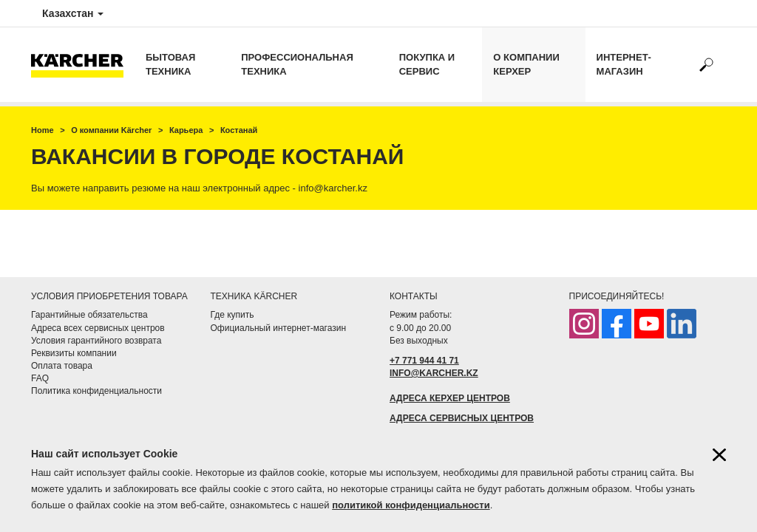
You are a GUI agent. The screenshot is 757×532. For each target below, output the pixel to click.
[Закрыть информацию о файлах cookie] (719, 455)
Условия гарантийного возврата (96, 341)
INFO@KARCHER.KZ (434, 373)
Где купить (232, 315)
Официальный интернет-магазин (279, 328)
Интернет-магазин (624, 64)
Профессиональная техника (297, 64)
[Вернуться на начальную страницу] (83, 65)
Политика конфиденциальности (96, 391)
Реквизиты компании (74, 353)
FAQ (40, 378)
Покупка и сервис (427, 64)
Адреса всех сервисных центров (98, 328)
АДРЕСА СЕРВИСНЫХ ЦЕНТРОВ (462, 418)
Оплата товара (62, 366)
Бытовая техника (170, 64)
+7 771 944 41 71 (424, 361)
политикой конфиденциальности (411, 505)
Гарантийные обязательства (89, 315)
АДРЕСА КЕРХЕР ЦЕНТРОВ (450, 398)
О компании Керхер (526, 64)
